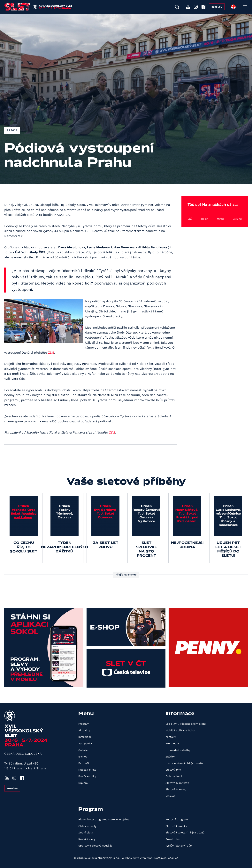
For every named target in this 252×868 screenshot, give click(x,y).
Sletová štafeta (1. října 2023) (185, 832)
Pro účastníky (87, 776)
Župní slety (86, 832)
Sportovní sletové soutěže (95, 846)
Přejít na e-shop (126, 575)
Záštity (170, 756)
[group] (24, 528)
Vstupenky (85, 743)
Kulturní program (177, 819)
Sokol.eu (89, 858)
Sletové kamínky (176, 826)
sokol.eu (217, 7)
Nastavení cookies (166, 858)
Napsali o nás (87, 770)
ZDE (51, 353)
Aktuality (84, 730)
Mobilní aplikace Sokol (180, 730)
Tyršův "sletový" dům (179, 846)
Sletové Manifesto (177, 783)
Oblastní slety (87, 826)
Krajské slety (87, 839)
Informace (85, 737)
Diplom (83, 783)
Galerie (83, 750)
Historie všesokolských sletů (184, 763)
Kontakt (171, 737)
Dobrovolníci (174, 776)
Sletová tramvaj (176, 789)
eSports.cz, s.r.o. (109, 858)
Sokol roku (172, 839)
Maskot (170, 796)
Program (84, 724)
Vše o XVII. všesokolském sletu (186, 724)
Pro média (172, 743)
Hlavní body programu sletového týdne (104, 819)
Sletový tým (173, 770)
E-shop (83, 756)
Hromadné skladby (178, 750)
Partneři (84, 763)
